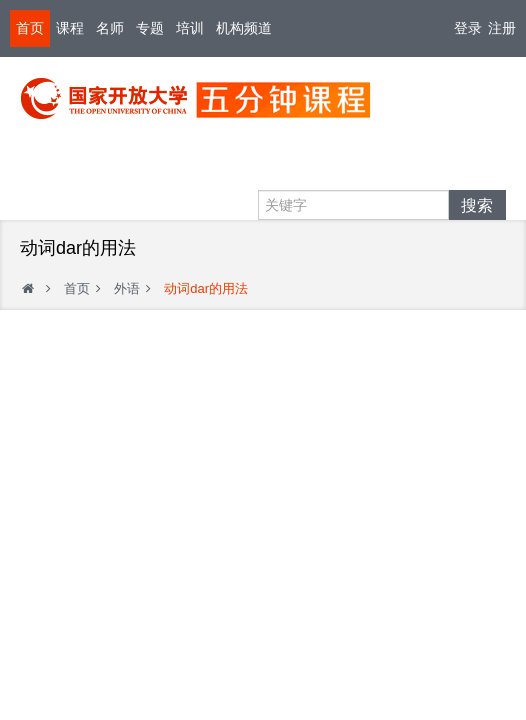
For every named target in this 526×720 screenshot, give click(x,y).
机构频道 (244, 28)
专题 (150, 28)
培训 (190, 28)
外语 (127, 288)
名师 (110, 28)
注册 (502, 28)
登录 (468, 28)
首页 (30, 28)
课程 (70, 28)
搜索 (477, 205)
